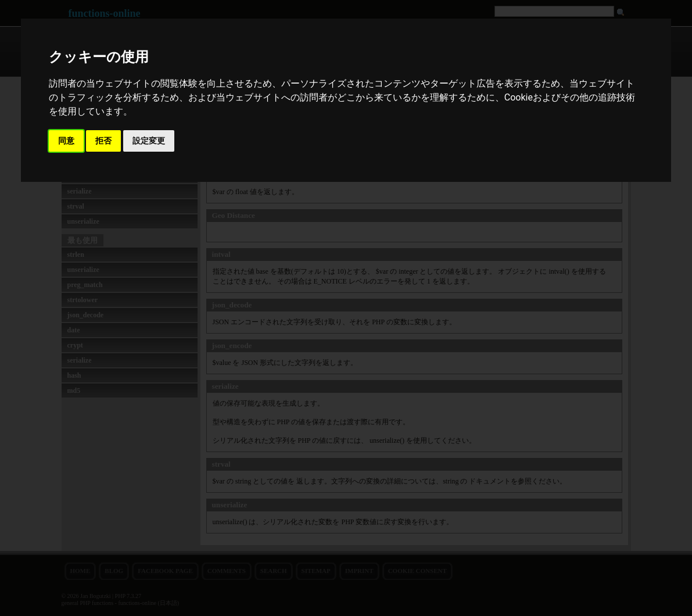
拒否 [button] (103, 141)
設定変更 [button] (149, 141)
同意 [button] (66, 141)
